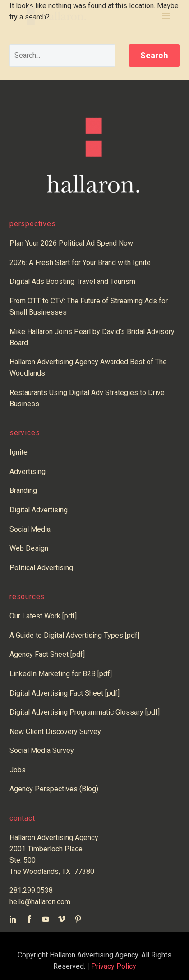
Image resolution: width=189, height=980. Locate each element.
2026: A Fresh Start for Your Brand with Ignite (80, 262)
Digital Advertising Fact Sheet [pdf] (65, 693)
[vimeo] (62, 919)
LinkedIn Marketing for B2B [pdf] (62, 674)
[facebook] (29, 919)
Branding (23, 490)
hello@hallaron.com (40, 902)
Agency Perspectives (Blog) (54, 789)
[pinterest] (78, 919)
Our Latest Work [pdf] (43, 616)
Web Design (29, 548)
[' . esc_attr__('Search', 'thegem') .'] (62, 56)
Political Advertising (41, 568)
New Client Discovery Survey (55, 732)
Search (154, 55)
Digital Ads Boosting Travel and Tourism (72, 281)
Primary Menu (166, 16)
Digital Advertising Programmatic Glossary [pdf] (85, 712)
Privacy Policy (114, 966)
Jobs (18, 770)
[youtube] (46, 919)
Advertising (28, 471)
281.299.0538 (31, 890)
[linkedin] (13, 919)
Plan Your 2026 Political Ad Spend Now (71, 243)
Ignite (18, 452)
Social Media (30, 529)
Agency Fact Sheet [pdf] (47, 654)
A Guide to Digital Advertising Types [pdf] (74, 635)
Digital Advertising (39, 510)
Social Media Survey (42, 750)
